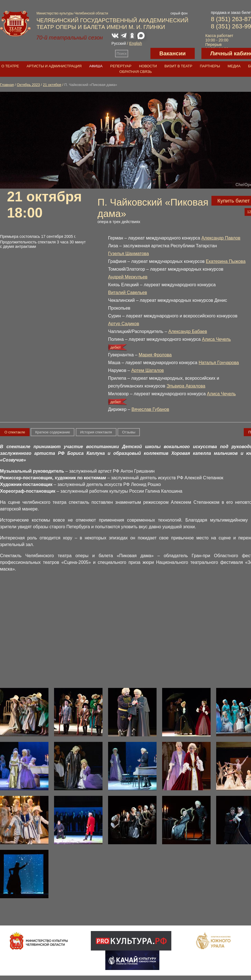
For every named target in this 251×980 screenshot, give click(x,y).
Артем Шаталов (148, 370)
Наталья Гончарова (219, 363)
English (136, 43)
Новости (148, 66)
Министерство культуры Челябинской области (72, 13)
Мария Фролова (155, 355)
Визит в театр (178, 66)
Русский (119, 43)
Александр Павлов (221, 238)
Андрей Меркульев (128, 277)
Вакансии (173, 53)
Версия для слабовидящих (139, 53)
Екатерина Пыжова (226, 261)
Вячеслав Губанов (150, 409)
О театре (10, 66)
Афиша (96, 66)
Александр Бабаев (188, 331)
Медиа (234, 66)
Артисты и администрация (54, 66)
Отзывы (129, 432)
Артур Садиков (124, 324)
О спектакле (15, 432)
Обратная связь (136, 72)
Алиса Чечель (216, 339)
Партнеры (210, 66)
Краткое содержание (53, 432)
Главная (7, 85)
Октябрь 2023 (28, 85)
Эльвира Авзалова (186, 386)
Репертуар (121, 66)
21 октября (52, 85)
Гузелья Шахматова (128, 254)
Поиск (122, 54)
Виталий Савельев (128, 292)
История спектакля (96, 432)
